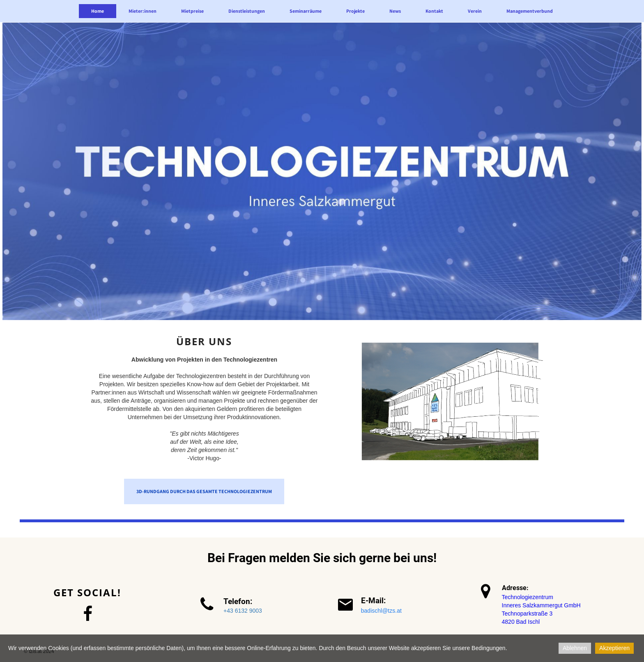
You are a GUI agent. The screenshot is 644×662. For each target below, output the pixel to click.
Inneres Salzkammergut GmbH (541, 605)
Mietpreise (192, 11)
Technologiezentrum (528, 597)
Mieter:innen (143, 11)
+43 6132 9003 (243, 611)
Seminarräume (306, 11)
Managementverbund (530, 11)
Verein (475, 11)
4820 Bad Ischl (521, 622)
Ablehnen (575, 648)
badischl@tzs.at (381, 611)
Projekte (355, 11)
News (395, 11)
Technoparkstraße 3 (527, 614)
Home (98, 11)
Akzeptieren (614, 648)
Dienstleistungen (247, 11)
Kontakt (434, 11)
